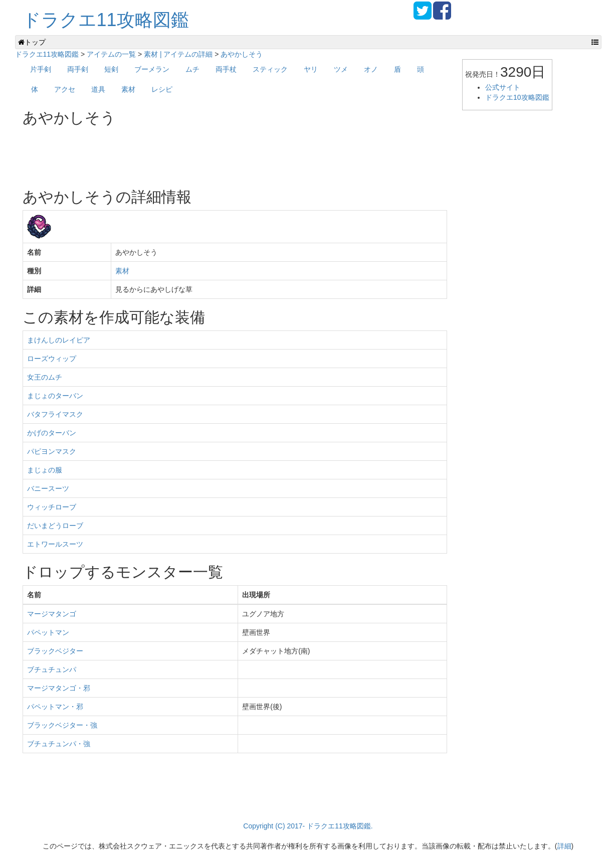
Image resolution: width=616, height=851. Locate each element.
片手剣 (41, 69)
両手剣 (78, 69)
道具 (98, 89)
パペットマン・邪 (55, 707)
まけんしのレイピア (59, 340)
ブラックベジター (55, 651)
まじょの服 (45, 470)
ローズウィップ (52, 359)
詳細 (564, 846)
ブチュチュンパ (52, 669)
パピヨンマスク (52, 451)
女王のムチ (45, 377)
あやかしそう (242, 54)
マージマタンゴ (52, 614)
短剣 (111, 69)
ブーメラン (152, 69)
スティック (270, 69)
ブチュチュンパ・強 (59, 744)
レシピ (162, 89)
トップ (32, 42)
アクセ (65, 89)
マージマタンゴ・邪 (59, 688)
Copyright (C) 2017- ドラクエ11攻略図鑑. (308, 826)
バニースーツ (48, 488)
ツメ (341, 69)
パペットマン (48, 632)
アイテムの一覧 (111, 54)
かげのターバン (52, 433)
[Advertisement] (205, 153)
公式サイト (503, 87)
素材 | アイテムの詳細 (178, 54)
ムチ (192, 69)
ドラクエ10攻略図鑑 (517, 97)
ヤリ (311, 69)
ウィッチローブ (52, 507)
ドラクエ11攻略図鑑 (106, 20)
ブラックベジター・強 (62, 725)
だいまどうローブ (55, 526)
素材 (128, 89)
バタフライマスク (55, 414)
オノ (371, 69)
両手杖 (226, 69)
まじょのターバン (55, 396)
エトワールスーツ (55, 544)
